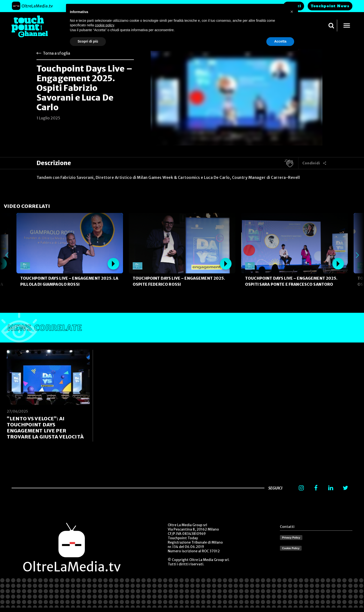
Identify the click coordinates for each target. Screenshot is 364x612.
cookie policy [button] (105, 25)
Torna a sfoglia (56, 53)
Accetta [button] (280, 41)
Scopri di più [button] (88, 41)
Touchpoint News (330, 6)
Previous (7, 255)
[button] (292, 12)
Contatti (287, 527)
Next (357, 255)
